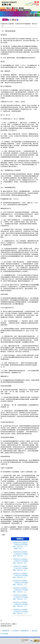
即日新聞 (5, 634)
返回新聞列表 (24, 631)
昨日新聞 (15, 631)
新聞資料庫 (6, 631)
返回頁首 (35, 631)
